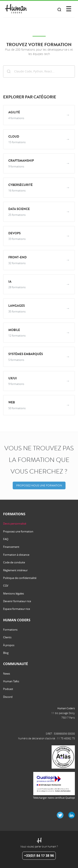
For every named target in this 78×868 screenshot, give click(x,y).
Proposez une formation (18, 531)
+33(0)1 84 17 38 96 (39, 856)
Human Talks (11, 681)
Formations (10, 630)
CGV (6, 586)
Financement (11, 547)
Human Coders (66, 708)
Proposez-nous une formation (39, 485)
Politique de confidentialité (20, 578)
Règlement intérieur (15, 570)
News (7, 674)
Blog (6, 653)
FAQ (6, 539)
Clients (7, 637)
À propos (9, 645)
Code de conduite (14, 562)
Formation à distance (16, 555)
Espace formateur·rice (17, 609)
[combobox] (39, 72)
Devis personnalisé (15, 524)
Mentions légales (14, 593)
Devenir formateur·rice (17, 601)
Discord (8, 697)
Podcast (8, 689)
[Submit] (9, 71)
